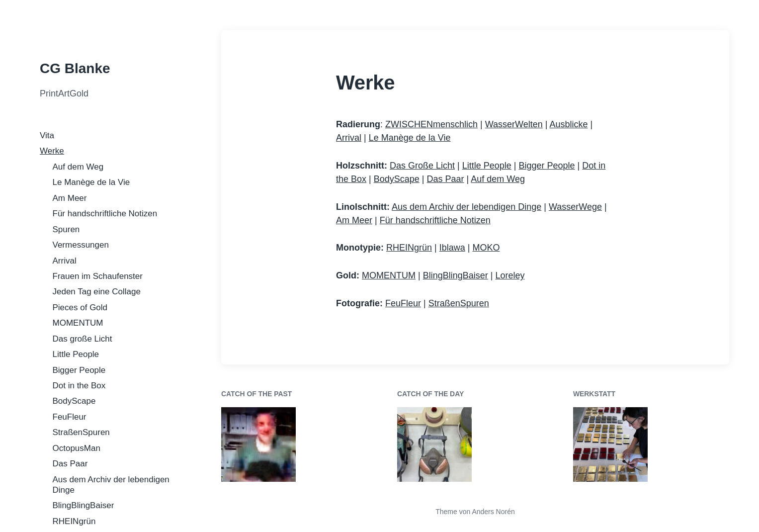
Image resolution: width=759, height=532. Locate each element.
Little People (76, 354)
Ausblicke (568, 124)
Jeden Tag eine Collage (97, 292)
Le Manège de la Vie (91, 182)
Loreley (510, 275)
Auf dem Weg (78, 167)
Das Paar (70, 464)
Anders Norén (493, 512)
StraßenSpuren (81, 432)
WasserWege (575, 207)
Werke (52, 151)
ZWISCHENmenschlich (431, 124)
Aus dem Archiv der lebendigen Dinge (466, 207)
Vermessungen (81, 245)
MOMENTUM (78, 323)
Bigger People (79, 370)
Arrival (65, 261)
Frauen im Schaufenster (98, 276)
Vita (47, 135)
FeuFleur (70, 417)
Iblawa (452, 248)
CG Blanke (75, 68)
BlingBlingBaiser (84, 505)
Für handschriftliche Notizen (105, 214)
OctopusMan (77, 448)
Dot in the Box (79, 386)
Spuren (66, 229)
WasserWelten (514, 124)
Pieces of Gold (80, 308)
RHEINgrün (74, 521)
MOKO (486, 248)
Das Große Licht (422, 166)
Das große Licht (83, 339)
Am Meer (70, 198)
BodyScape (74, 401)
